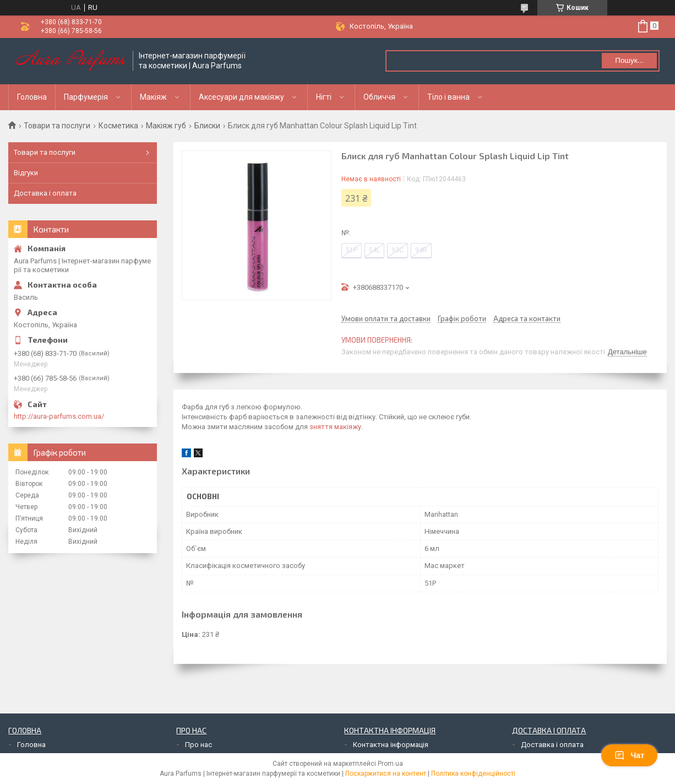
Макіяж (153, 97)
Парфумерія (86, 97)
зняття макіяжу (335, 427)
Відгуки (26, 173)
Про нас (198, 745)
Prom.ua (390, 764)
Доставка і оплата (45, 193)
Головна (32, 97)
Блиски (207, 126)
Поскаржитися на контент (386, 774)
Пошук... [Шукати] (629, 60)
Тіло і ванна (448, 97)
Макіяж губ (166, 126)
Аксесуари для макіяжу (241, 97)
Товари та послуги (57, 126)
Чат (629, 755)
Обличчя (379, 97)
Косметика (118, 126)
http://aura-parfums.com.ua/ (59, 416)
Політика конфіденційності (473, 774)
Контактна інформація (391, 745)
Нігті (324, 97)
